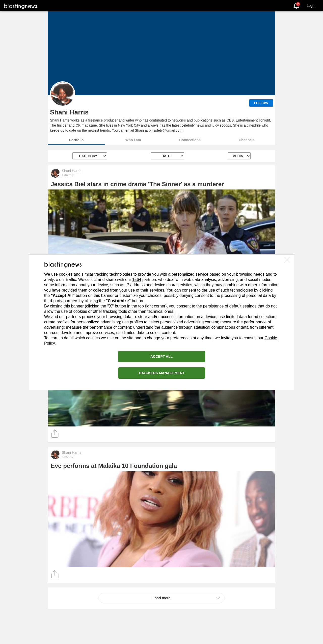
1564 (137, 280)
